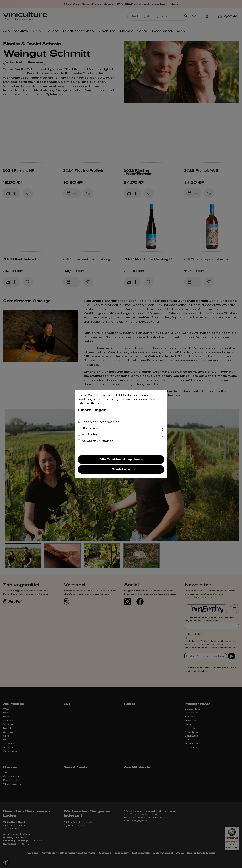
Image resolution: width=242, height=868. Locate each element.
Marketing (90, 435)
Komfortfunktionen (97, 441)
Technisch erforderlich (101, 422)
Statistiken (91, 428)
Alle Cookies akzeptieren (121, 460)
